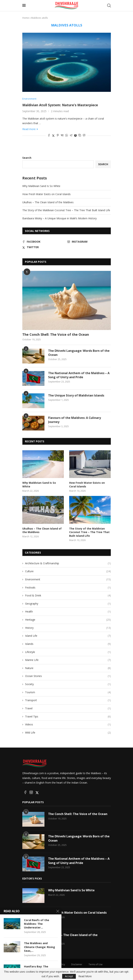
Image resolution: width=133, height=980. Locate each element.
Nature (68, 668)
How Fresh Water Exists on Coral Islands (46, 194)
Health (68, 612)
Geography (68, 604)
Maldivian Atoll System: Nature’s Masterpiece (60, 105)
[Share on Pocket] (75, 136)
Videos (68, 724)
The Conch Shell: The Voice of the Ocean (56, 334)
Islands (68, 644)
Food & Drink (68, 596)
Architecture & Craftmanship (68, 563)
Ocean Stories (68, 676)
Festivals (68, 587)
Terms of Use (96, 964)
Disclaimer (77, 964)
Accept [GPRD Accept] (69, 976)
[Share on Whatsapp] (67, 136)
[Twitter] (44, 247)
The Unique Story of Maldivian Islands (76, 395)
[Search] (109, 6)
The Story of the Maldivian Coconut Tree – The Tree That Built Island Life (66, 210)
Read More (85, 976)
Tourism (68, 692)
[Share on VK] (62, 136)
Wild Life (68, 733)
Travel (68, 708)
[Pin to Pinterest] (58, 136)
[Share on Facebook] (49, 136)
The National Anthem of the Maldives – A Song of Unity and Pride (79, 375)
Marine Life (68, 660)
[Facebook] (44, 242)
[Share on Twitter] (53, 136)
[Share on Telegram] (71, 136)
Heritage (68, 620)
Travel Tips (68, 716)
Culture (68, 571)
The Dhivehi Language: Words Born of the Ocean (79, 353)
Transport (68, 700)
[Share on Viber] (84, 136)
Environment (68, 579)
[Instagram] (89, 242)
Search (27, 158)
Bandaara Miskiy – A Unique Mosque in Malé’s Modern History (59, 218)
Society (68, 684)
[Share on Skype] (80, 136)
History (68, 628)
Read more (30, 129)
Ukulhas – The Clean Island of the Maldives (48, 202)
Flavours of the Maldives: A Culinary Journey (75, 420)
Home (26, 18)
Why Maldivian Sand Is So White (41, 186)
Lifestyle (68, 652)
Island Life (68, 636)
